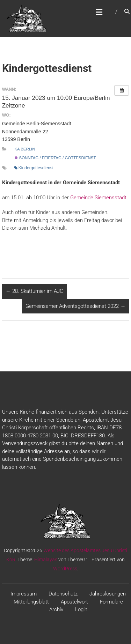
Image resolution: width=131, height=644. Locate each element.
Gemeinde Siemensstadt (98, 198)
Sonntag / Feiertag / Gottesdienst (55, 158)
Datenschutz (63, 594)
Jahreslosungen (108, 594)
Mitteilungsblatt (31, 602)
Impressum (24, 594)
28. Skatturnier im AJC (34, 291)
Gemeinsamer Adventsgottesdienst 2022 (75, 306)
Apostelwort (74, 602)
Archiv (56, 609)
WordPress (65, 569)
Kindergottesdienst (34, 168)
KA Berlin (25, 149)
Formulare (111, 602)
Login (81, 609)
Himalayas (46, 560)
